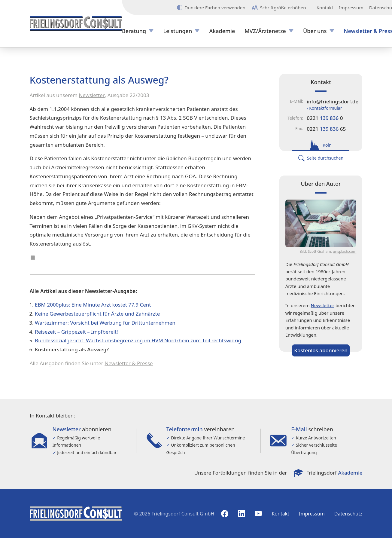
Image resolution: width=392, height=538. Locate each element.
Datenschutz (348, 514)
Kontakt (325, 8)
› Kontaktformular (324, 108)
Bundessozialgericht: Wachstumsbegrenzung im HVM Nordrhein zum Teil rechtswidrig (138, 340)
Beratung (134, 31)
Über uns (315, 31)
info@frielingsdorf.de (333, 101)
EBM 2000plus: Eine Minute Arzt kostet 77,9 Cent (93, 305)
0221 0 (325, 118)
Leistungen (178, 31)
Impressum (351, 8)
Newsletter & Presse (129, 363)
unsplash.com (345, 251)
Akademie (222, 31)
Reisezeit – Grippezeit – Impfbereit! (76, 332)
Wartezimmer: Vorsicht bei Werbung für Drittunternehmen (105, 323)
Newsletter (92, 95)
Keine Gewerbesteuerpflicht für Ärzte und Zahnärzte (97, 314)
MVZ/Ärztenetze (265, 31)
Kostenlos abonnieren (321, 350)
